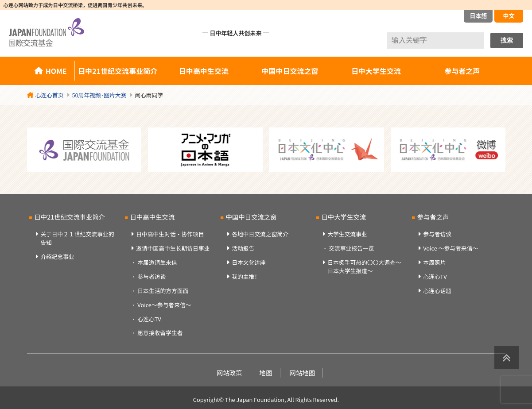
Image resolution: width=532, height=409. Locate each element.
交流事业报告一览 (351, 248)
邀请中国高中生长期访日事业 (173, 248)
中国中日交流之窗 (290, 71)
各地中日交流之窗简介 (260, 234)
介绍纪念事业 (57, 257)
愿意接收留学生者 (160, 333)
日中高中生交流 (204, 71)
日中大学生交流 (376, 71)
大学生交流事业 (347, 234)
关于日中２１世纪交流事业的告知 (77, 238)
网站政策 (229, 372)
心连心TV (149, 319)
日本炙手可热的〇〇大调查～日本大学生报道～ (364, 266)
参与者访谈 (151, 276)
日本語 (478, 16)
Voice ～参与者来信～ (450, 248)
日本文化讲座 (249, 262)
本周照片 (434, 262)
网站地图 (303, 372)
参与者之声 (462, 71)
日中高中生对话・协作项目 (170, 234)
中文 (509, 16)
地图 (266, 372)
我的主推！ (246, 276)
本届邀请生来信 (157, 262)
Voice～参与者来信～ (164, 305)
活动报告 (243, 248)
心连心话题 (437, 291)
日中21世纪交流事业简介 (118, 71)
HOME (56, 71)
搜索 (507, 40)
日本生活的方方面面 (163, 291)
